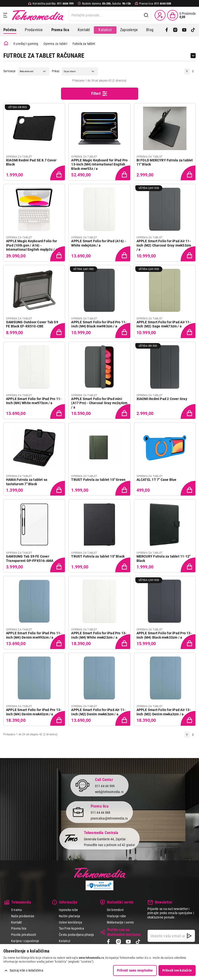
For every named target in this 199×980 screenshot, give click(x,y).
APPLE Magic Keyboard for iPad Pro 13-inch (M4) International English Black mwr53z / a (99, 164)
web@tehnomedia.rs (109, 792)
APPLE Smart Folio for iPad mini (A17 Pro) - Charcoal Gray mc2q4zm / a (99, 403)
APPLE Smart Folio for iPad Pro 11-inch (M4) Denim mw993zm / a (34, 635)
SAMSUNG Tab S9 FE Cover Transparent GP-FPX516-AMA (30, 559)
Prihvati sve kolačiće (177, 970)
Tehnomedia (38, 15)
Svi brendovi (115, 910)
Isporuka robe (68, 910)
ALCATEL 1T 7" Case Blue (157, 480)
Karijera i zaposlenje (25, 941)
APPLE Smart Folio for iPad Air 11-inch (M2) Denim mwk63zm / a (98, 712)
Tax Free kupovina (71, 928)
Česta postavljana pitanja (76, 935)
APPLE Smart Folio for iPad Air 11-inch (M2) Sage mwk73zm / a (164, 324)
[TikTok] (193, 30)
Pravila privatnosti (24, 935)
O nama (16, 910)
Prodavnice (34, 30)
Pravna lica (19, 928)
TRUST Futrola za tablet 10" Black (98, 556)
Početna (10, 30)
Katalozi (105, 30)
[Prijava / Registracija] (160, 15)
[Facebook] (167, 30)
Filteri (100, 94)
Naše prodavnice (23, 916)
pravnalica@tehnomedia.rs (109, 818)
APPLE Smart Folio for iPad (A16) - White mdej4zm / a (98, 243)
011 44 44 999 (105, 786)
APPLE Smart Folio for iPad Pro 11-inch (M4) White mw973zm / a (34, 401)
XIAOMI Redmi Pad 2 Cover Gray (162, 399)
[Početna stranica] (6, 43)
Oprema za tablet (55, 44)
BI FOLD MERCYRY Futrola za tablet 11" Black (165, 162)
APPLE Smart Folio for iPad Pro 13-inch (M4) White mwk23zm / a (99, 635)
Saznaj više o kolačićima (26, 970)
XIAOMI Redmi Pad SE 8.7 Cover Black (31, 162)
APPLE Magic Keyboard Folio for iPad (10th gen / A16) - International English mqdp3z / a (32, 245)
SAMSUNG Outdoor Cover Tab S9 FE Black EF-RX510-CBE (32, 324)
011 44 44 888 (101, 812)
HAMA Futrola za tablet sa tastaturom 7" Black (27, 482)
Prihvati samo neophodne (135, 970)
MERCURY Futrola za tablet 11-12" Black (164, 559)
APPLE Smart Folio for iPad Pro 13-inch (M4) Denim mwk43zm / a (34, 712)
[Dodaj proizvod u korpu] (58, 173)
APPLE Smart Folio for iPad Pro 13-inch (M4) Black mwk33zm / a (164, 635)
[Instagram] (175, 30)
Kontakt (84, 30)
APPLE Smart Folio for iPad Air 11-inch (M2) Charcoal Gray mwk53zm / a (164, 245)
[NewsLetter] (189, 936)
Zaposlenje (129, 30)
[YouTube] (184, 30)
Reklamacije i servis (120, 922)
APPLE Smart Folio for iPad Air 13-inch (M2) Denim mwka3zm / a (164, 712)
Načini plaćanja (69, 916)
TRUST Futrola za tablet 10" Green (98, 480)
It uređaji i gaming (26, 44)
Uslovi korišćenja (70, 922)
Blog (150, 30)
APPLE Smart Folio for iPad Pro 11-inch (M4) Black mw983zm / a (99, 324)
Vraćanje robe (117, 916)
